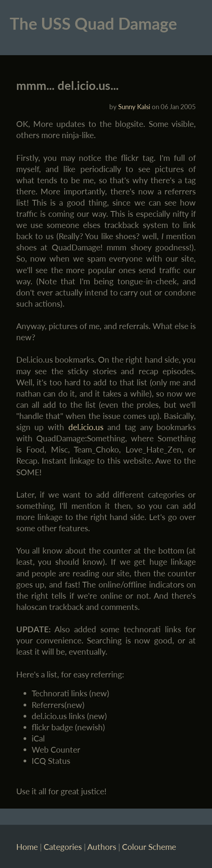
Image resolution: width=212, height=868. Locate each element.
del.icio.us (86, 427)
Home (27, 847)
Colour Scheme (149, 847)
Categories (63, 847)
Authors (102, 847)
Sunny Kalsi (134, 107)
